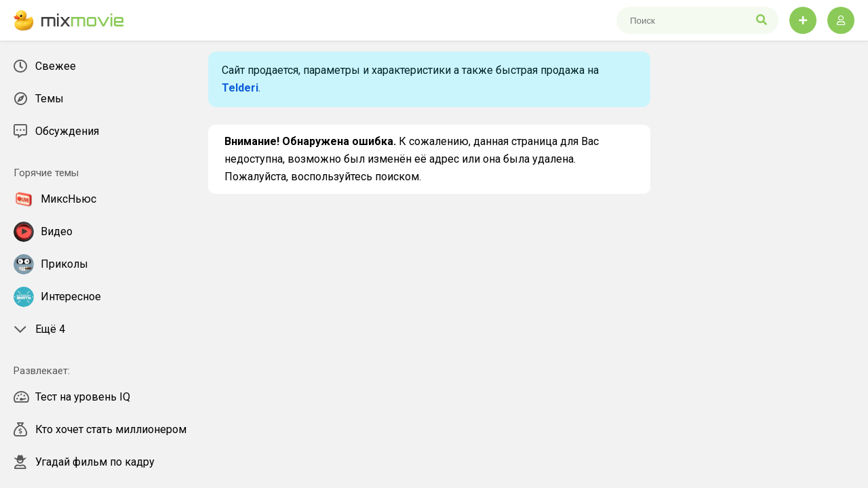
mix (69, 20)
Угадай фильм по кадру (84, 462)
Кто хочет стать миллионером (100, 430)
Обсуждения (56, 131)
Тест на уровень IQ (72, 397)
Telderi (240, 88)
